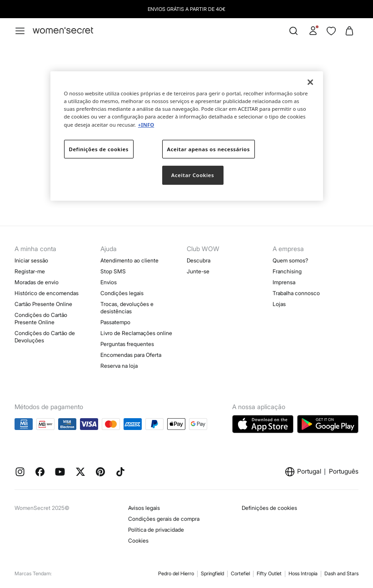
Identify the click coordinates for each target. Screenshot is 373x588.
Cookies (138, 541)
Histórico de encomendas (47, 293)
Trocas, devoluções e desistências (127, 308)
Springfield (212, 573)
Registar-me (30, 271)
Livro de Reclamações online (136, 333)
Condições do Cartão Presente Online (41, 319)
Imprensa (284, 282)
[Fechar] (310, 82)
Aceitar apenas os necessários (209, 149)
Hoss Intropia (303, 573)
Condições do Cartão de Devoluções (45, 337)
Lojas (279, 304)
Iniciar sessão (31, 260)
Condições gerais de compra (164, 519)
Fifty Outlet (269, 573)
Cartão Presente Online (43, 304)
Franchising (287, 271)
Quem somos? (290, 260)
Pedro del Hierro (176, 573)
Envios (109, 282)
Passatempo (115, 322)
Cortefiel (240, 573)
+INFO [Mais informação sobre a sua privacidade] (146, 124)
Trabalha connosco (296, 293)
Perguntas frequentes (127, 344)
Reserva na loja (119, 366)
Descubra (199, 260)
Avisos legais (144, 508)
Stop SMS (113, 271)
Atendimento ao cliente (129, 260)
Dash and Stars (341, 573)
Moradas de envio (37, 282)
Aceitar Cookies (193, 175)
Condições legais (122, 293)
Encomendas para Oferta (131, 355)
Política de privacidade (156, 530)
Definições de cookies (269, 508)
